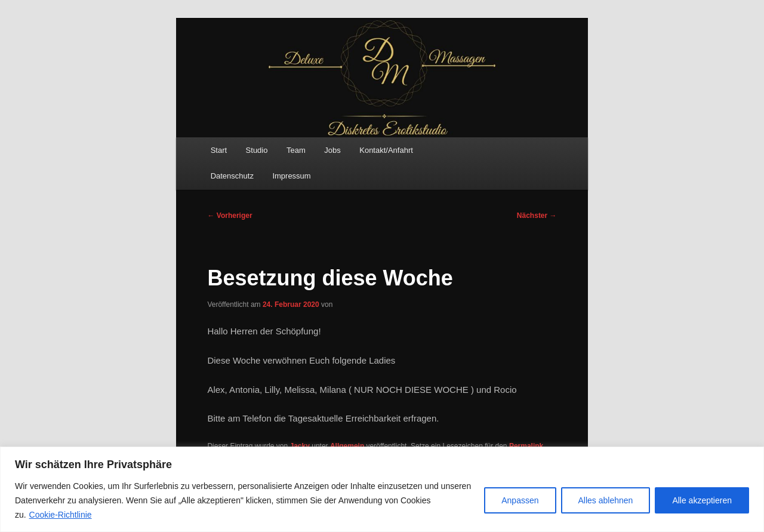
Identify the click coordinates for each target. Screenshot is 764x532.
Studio (257, 150)
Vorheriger (229, 216)
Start (219, 150)
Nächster (537, 216)
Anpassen (520, 500)
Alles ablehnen (606, 500)
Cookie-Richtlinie (61, 515)
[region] (382, 489)
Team (296, 150)
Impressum (291, 176)
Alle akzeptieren (702, 500)
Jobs (332, 150)
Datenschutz (232, 176)
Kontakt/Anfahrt (386, 150)
